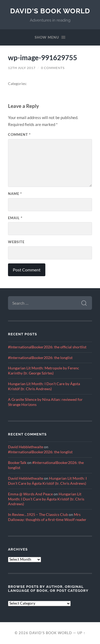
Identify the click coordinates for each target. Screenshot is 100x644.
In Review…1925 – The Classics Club (38, 515)
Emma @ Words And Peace (30, 494)
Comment (19, 134)
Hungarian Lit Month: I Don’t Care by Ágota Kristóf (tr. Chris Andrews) (46, 499)
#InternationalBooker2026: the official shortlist (47, 347)
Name (15, 194)
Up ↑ (81, 633)
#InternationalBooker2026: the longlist (40, 358)
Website (16, 242)
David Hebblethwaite (26, 447)
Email (15, 218)
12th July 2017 (22, 68)
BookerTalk (17, 463)
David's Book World (50, 11)
